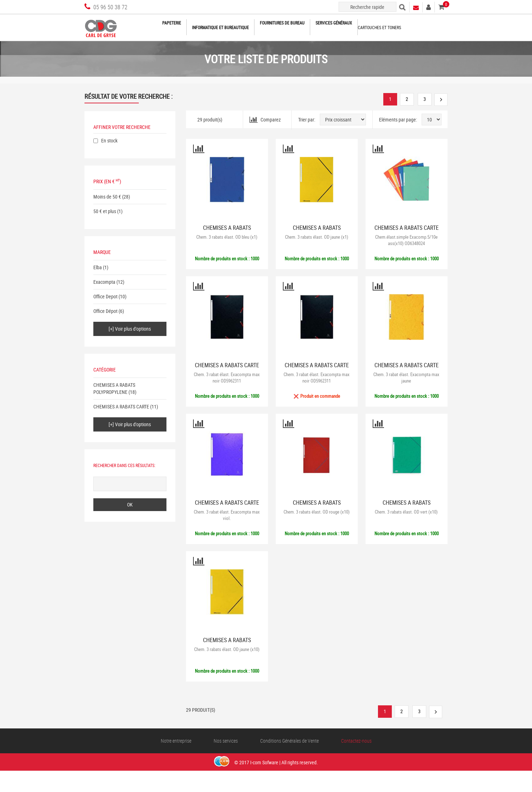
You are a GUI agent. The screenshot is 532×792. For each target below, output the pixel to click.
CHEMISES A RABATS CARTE (121, 406)
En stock (109, 140)
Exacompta (104, 282)
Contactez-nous (356, 741)
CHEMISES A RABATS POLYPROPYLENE (114, 388)
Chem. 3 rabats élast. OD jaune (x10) (227, 649)
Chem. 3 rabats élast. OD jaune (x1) (317, 237)
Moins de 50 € (107, 197)
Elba (98, 267)
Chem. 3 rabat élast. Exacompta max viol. (227, 515)
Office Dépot (105, 311)
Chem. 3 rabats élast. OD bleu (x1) (227, 237)
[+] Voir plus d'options (130, 329)
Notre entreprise (176, 741)
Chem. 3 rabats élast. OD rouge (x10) (317, 512)
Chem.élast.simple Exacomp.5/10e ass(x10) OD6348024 (406, 240)
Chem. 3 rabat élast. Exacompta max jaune (406, 378)
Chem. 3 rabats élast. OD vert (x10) (406, 512)
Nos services (226, 741)
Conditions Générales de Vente (289, 741)
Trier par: (307, 120)
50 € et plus (105, 211)
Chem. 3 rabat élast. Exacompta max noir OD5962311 (227, 378)
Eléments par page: (398, 120)
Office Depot (105, 296)
